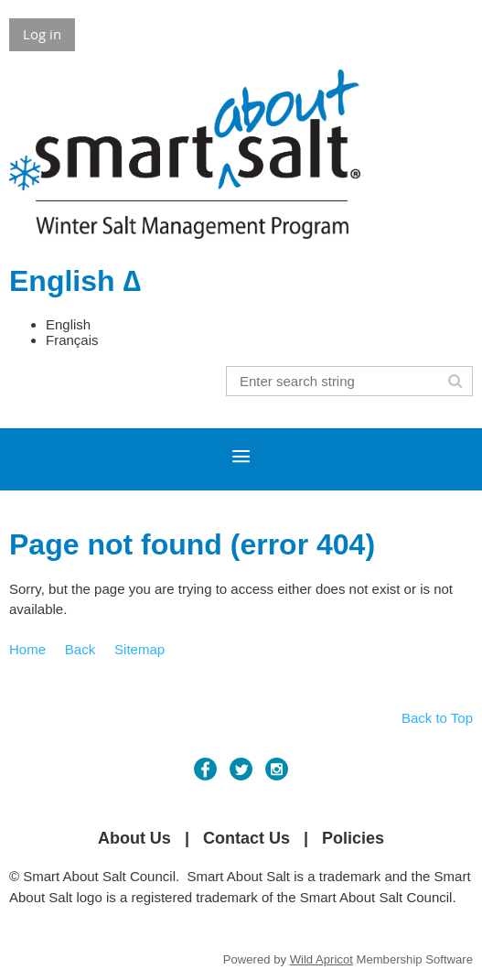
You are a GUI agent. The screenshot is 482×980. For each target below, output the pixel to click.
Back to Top (437, 718)
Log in (42, 34)
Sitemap (139, 649)
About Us (134, 838)
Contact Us (246, 838)
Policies (353, 838)
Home (27, 649)
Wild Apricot (321, 959)
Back (80, 649)
